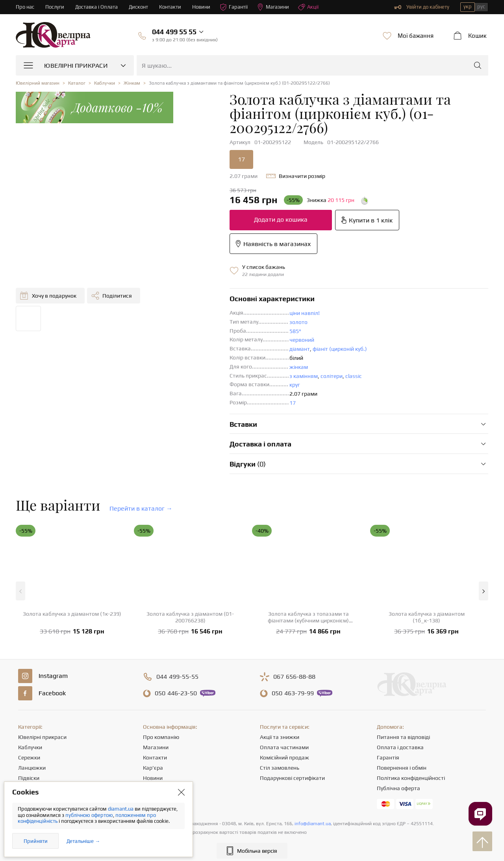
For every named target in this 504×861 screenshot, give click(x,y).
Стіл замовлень (280, 768)
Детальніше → (83, 841)
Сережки (29, 757)
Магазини (273, 7)
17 (293, 403)
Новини (201, 7)
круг (295, 385)
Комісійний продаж (284, 757)
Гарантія (388, 757)
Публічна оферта (398, 788)
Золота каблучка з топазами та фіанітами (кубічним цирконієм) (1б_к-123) (308, 617)
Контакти (170, 7)
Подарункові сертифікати (292, 778)
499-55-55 (177, 677)
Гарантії (234, 7)
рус (481, 6)
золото (298, 322)
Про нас (25, 7)
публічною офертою (89, 815)
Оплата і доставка (400, 747)
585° (295, 331)
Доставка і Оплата (96, 7)
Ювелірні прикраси (42, 737)
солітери (332, 376)
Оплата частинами (284, 747)
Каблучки (30, 747)
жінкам (299, 367)
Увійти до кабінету (422, 7)
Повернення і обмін (402, 768)
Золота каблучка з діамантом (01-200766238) (190, 617)
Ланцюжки (32, 768)
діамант (300, 349)
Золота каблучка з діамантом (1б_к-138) (427, 617)
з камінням (304, 376)
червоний (302, 340)
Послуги (55, 7)
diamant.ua (121, 809)
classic (354, 376)
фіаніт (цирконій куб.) (340, 349)
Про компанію (161, 737)
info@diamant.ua (313, 824)
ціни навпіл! (305, 313)
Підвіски (29, 778)
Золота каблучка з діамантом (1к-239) (72, 614)
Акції (308, 7)
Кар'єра (153, 768)
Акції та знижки (280, 737)
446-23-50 (176, 693)
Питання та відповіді (403, 737)
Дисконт (138, 7)
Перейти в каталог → (141, 508)
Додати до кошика (281, 219)
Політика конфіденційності (411, 778)
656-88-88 (294, 677)
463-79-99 (293, 693)
